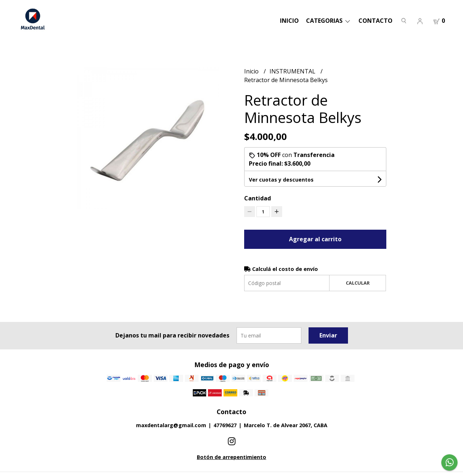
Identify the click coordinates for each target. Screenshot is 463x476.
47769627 (225, 425)
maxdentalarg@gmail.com (171, 425)
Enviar (328, 335)
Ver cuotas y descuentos (281, 180)
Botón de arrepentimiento (231, 457)
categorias (329, 21)
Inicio (289, 21)
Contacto (375, 21)
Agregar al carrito (315, 239)
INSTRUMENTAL (293, 71)
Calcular (358, 283)
